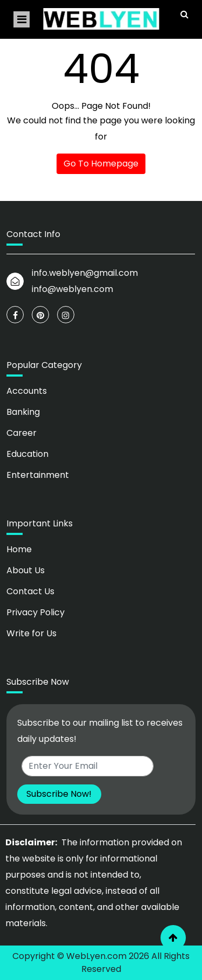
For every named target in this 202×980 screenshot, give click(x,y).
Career (22, 433)
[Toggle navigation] (22, 19)
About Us (26, 570)
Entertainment (38, 475)
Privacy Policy (36, 612)
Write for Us (32, 633)
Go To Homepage (101, 164)
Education (27, 454)
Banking (23, 412)
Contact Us (30, 591)
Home (19, 549)
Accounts (27, 391)
